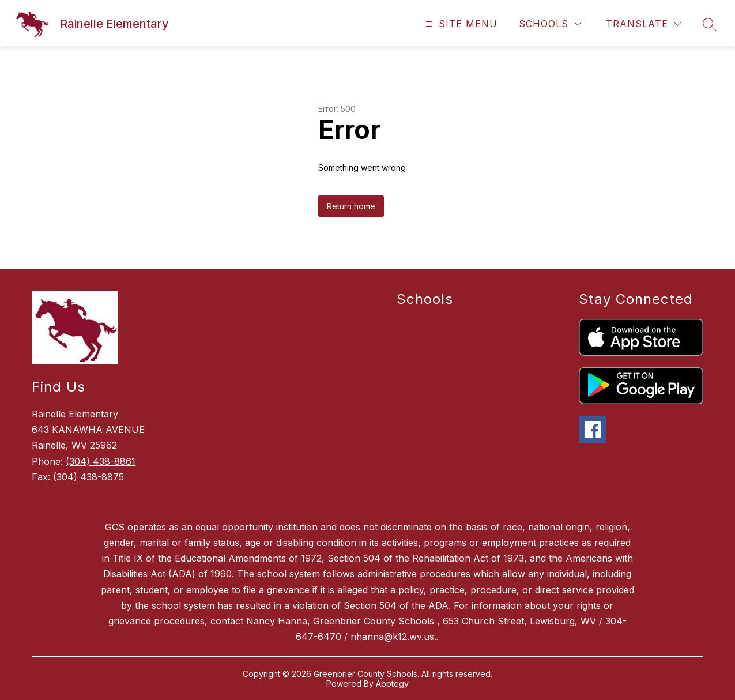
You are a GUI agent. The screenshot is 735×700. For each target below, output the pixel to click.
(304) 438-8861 (101, 461)
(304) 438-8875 (88, 477)
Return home (351, 206)
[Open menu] (460, 24)
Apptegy (392, 684)
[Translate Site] (644, 24)
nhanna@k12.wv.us (392, 637)
